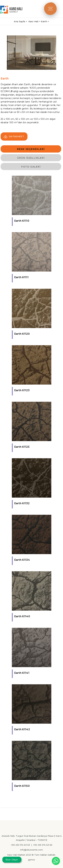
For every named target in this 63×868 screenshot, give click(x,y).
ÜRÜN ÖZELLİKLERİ (31, 158)
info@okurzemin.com (31, 850)
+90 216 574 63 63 (20, 845)
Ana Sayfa (20, 21)
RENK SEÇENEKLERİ (31, 149)
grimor (32, 860)
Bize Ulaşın (12, 860)
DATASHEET (14, 137)
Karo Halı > (35, 21)
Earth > (45, 21)
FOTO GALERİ (31, 167)
